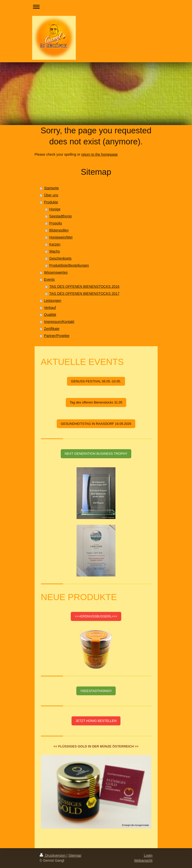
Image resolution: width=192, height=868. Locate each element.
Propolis (56, 223)
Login (148, 855)
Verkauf (50, 308)
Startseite (51, 188)
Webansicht (143, 860)
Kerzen (55, 244)
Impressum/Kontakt (59, 322)
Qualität (50, 315)
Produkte (51, 202)
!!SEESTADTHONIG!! (96, 691)
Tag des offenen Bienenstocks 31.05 (96, 402)
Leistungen (53, 301)
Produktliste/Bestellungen (69, 265)
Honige (55, 209)
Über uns (51, 195)
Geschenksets (60, 258)
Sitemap (75, 855)
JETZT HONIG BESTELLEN (96, 721)
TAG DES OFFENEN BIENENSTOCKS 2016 (84, 286)
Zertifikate (52, 329)
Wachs (54, 251)
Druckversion (53, 855)
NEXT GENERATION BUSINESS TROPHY (96, 454)
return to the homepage (100, 154)
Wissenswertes (56, 272)
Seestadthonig (60, 216)
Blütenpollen (59, 230)
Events (49, 279)
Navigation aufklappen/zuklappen (96, 7)
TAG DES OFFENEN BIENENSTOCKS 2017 (84, 294)
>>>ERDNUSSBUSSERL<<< (96, 616)
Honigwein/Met (61, 237)
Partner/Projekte (57, 336)
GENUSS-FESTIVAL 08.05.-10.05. (96, 381)
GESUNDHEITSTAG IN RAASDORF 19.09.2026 (96, 424)
